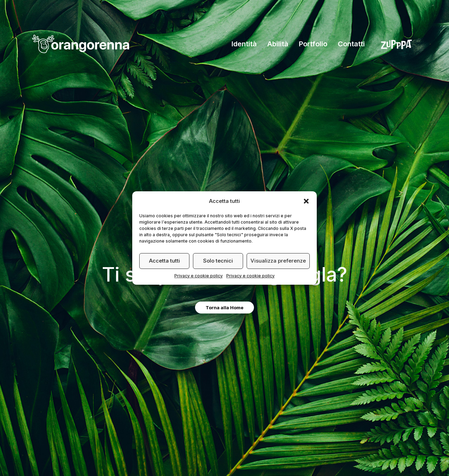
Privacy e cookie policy (199, 276)
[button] (306, 201)
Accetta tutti (165, 261)
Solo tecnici (218, 261)
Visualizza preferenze (278, 261)
